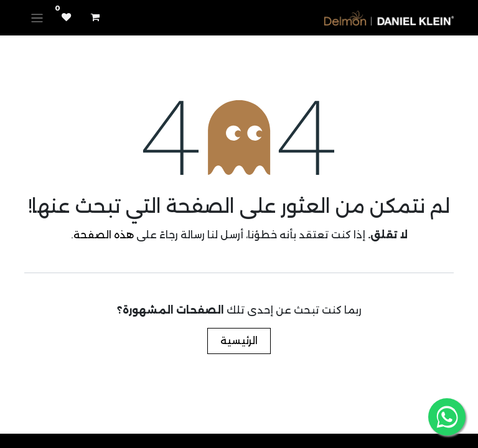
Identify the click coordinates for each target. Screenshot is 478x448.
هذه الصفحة (104, 235)
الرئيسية (239, 341)
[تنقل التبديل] (37, 18)
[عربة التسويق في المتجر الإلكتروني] (95, 17)
